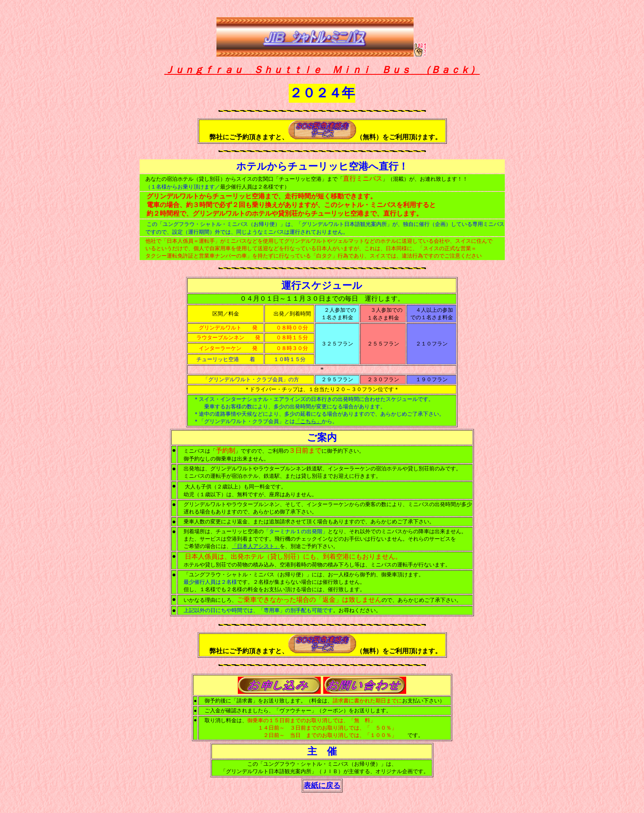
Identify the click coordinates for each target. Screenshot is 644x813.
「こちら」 (308, 421)
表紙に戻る (322, 785)
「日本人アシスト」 (256, 546)
